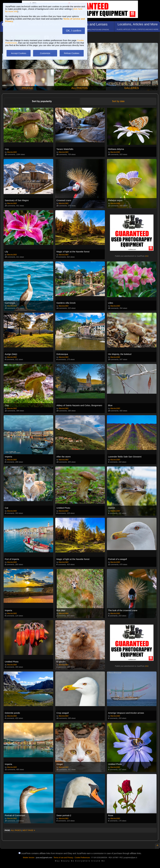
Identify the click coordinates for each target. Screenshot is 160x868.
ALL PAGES (16, 830)
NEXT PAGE (29, 830)
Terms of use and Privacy (63, 858)
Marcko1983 (12, 152)
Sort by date (118, 101)
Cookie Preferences (82, 858)
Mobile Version (29, 858)
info (147, 256)
